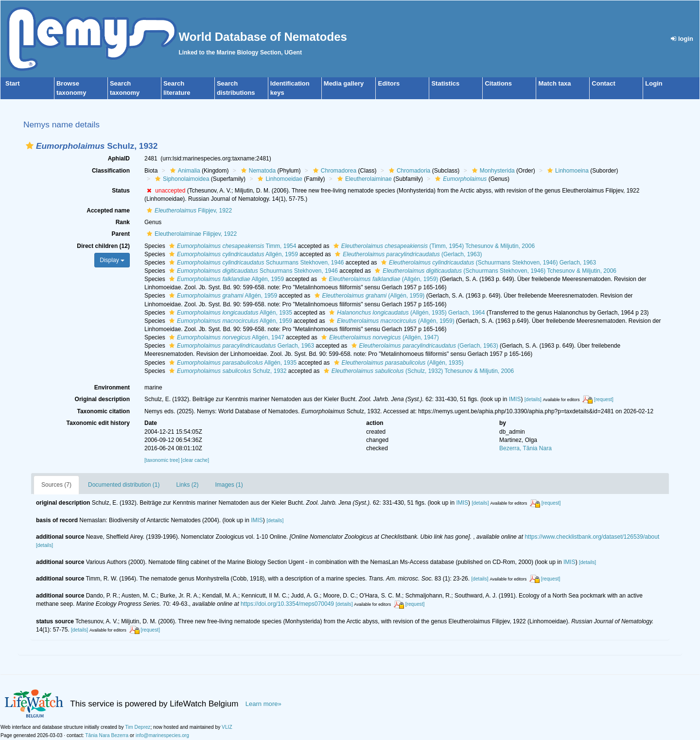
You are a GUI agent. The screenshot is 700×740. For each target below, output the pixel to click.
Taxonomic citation (104, 411)
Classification (111, 171)
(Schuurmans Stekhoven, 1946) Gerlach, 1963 (487, 263)
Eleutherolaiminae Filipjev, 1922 (191, 234)
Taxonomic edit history (98, 423)
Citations (498, 83)
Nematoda (257, 171)
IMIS (515, 399)
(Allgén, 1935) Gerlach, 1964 (406, 313)
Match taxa (554, 83)
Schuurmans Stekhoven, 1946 (255, 263)
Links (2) (187, 485)
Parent (121, 234)
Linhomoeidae (279, 179)
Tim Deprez (138, 727)
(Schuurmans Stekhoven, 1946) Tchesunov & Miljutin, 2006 (494, 271)
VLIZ (227, 727)
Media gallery (344, 83)
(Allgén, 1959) (379, 279)
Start (13, 83)
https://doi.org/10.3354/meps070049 (287, 604)
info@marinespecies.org (162, 735)
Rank (123, 222)
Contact (603, 83)
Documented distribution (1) (124, 485)
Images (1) (229, 485)
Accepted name (108, 211)
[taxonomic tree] (162, 460)
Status (121, 191)
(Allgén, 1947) (379, 337)
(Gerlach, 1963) (407, 254)
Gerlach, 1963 (240, 346)
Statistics (445, 83)
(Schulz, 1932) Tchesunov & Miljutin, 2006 (418, 371)
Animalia (184, 171)
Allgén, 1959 (232, 254)
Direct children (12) (103, 246)
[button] (30, 146)
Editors (389, 83)
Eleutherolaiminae (363, 179)
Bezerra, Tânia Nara (525, 448)
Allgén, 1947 (226, 337)
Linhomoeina (567, 171)
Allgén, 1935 (229, 313)
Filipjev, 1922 (188, 211)
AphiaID (119, 159)
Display (112, 260)
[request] (604, 399)
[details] (533, 399)
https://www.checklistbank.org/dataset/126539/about (592, 537)
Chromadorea (333, 171)
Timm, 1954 (231, 246)
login (682, 39)
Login (654, 83)
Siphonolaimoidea (181, 179)
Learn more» (263, 704)
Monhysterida (492, 171)
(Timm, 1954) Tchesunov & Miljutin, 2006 (433, 246)
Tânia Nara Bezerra (107, 735)
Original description (102, 399)
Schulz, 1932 (227, 371)
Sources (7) (56, 485)
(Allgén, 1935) (398, 363)
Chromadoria (408, 171)
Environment (112, 388)
